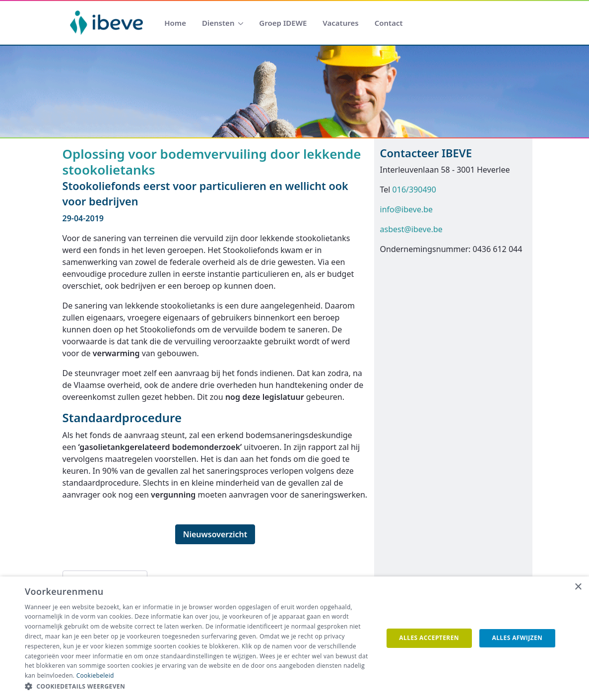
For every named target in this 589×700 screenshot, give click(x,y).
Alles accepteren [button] (429, 638)
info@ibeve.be (407, 209)
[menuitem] (175, 23)
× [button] (578, 587)
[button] (198, 687)
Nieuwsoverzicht (215, 534)
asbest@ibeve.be (411, 229)
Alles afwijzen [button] (518, 638)
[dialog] (294, 638)
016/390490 (414, 190)
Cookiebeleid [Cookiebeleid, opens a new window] (95, 675)
